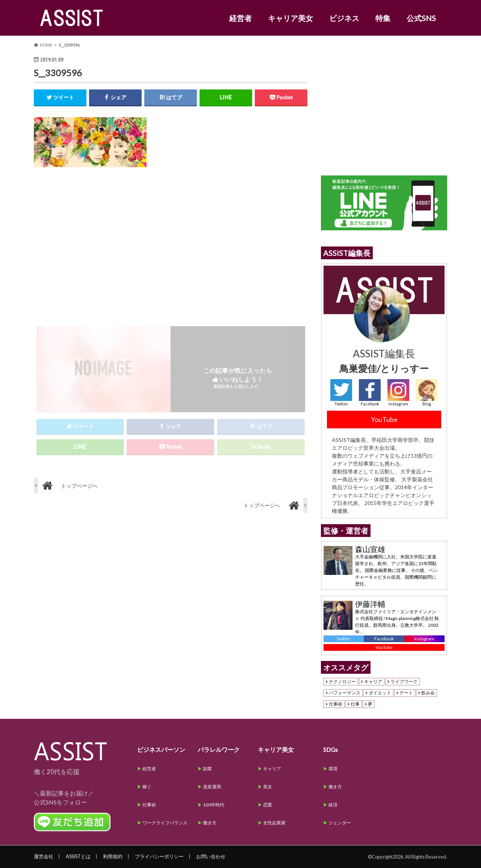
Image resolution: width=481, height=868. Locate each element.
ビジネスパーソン (161, 749)
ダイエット (380, 693)
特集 (383, 18)
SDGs (330, 749)
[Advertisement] (171, 240)
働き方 (210, 823)
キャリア (373, 682)
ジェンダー (340, 823)
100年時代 (214, 805)
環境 (333, 769)
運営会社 (44, 856)
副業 (207, 769)
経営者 (240, 18)
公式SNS (421, 18)
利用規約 (113, 856)
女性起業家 (274, 823)
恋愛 (268, 805)
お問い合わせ (211, 856)
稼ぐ (147, 787)
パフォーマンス (345, 693)
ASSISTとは (78, 856)
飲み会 (428, 693)
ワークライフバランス (165, 823)
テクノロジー (342, 682)
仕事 (355, 704)
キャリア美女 (290, 18)
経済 (333, 805)
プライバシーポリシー (159, 856)
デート (406, 693)
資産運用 (212, 787)
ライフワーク (404, 682)
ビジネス (344, 18)
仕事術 (336, 704)
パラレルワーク (219, 749)
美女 (268, 787)
